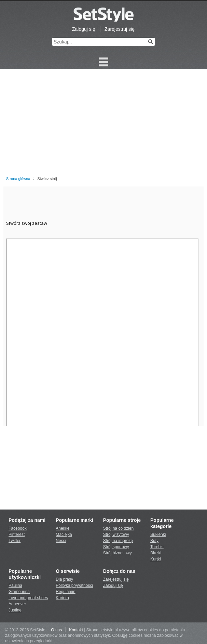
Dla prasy (64, 579)
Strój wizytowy (116, 534)
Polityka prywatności (74, 585)
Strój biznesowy (118, 553)
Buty (154, 541)
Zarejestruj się (120, 29)
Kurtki (156, 559)
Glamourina (19, 592)
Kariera (62, 598)
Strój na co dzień (118, 528)
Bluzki (156, 553)
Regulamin (65, 592)
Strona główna (18, 179)
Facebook (18, 528)
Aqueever (17, 604)
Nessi (61, 541)
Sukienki (158, 534)
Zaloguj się (84, 29)
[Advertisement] (104, 124)
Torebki (157, 547)
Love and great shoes (28, 598)
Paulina (15, 585)
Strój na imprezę (118, 541)
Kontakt (76, 630)
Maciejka (64, 534)
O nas (56, 630)
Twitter (15, 541)
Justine (15, 610)
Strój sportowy (116, 547)
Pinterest (17, 534)
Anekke (63, 528)
